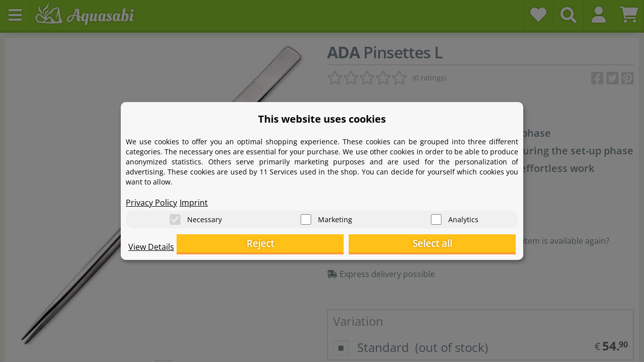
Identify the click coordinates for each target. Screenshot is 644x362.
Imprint (194, 199)
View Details (151, 249)
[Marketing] (306, 216)
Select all (466, 244)
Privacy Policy (151, 199)
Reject (360, 244)
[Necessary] (175, 216)
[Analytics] (436, 216)
